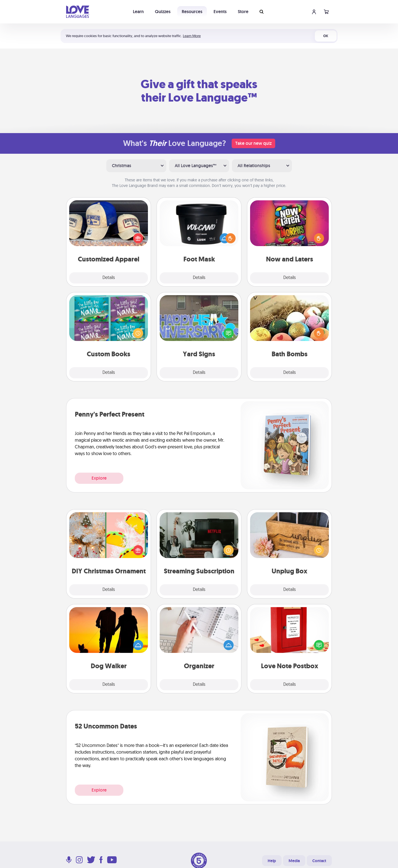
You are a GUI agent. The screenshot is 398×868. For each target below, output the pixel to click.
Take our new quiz (253, 143)
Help (272, 861)
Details (109, 278)
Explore (99, 478)
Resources (192, 12)
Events (220, 12)
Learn (138, 12)
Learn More (192, 36)
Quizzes (163, 12)
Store (243, 12)
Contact (319, 861)
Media (294, 861)
